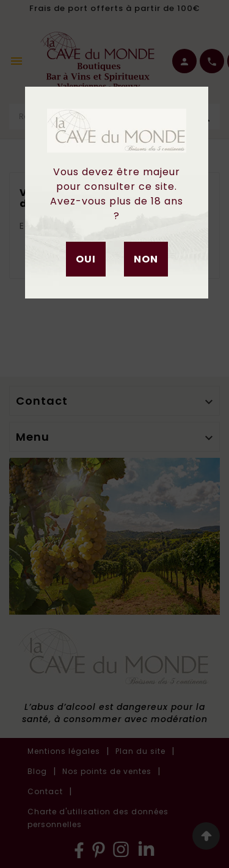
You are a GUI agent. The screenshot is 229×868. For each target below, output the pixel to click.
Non (146, 259)
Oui (86, 259)
